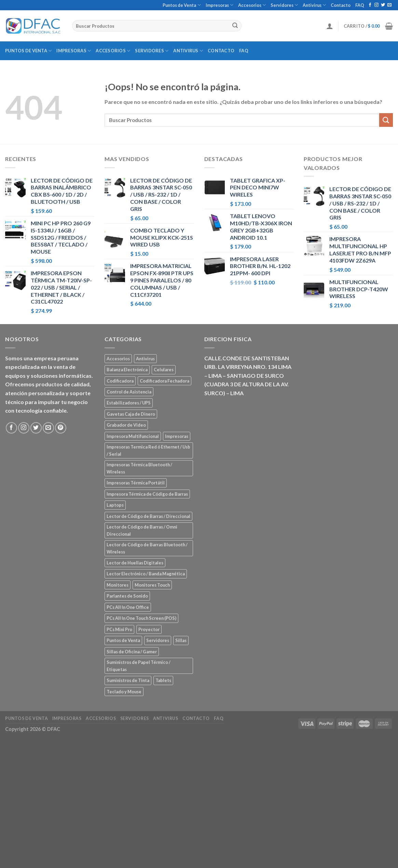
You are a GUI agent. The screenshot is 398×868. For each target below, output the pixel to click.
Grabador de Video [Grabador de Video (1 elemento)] (126, 425)
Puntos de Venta (182, 5)
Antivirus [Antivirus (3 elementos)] (145, 359)
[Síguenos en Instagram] (376, 5)
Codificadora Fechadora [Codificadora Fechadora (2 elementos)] (164, 381)
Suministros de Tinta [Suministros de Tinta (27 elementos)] (128, 680)
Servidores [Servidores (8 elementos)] (158, 640)
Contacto (341, 5)
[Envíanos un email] (389, 5)
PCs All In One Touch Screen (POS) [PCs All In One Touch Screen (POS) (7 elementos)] (141, 618)
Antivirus (314, 5)
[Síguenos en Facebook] (370, 5)
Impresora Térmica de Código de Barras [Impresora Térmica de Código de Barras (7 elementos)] (147, 494)
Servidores (284, 5)
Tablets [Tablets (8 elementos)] (163, 680)
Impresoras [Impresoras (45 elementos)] (177, 436)
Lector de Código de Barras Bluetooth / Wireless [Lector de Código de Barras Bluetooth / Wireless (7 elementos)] (147, 548)
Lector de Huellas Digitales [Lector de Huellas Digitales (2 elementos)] (135, 563)
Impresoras (219, 5)
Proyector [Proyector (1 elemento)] (149, 629)
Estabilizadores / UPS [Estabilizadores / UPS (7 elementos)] (129, 403)
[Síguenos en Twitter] (383, 5)
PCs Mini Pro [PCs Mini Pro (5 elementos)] (119, 629)
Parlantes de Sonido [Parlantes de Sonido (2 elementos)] (127, 596)
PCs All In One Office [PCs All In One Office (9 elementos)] (128, 607)
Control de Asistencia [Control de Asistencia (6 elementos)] (129, 392)
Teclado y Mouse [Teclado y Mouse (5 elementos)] (124, 692)
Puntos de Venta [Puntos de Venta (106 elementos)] (123, 640)
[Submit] (235, 26)
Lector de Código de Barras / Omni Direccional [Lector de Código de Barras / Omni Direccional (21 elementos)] (142, 530)
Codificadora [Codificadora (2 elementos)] (120, 381)
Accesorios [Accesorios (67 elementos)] (118, 359)
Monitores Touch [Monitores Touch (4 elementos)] (152, 585)
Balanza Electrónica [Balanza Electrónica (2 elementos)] (127, 370)
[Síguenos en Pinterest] (61, 428)
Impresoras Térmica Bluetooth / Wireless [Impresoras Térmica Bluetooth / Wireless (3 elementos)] (139, 468)
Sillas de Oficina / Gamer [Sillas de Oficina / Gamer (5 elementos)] (132, 652)
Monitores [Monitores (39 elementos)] (118, 585)
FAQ (360, 5)
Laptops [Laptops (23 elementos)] (115, 505)
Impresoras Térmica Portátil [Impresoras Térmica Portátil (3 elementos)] (136, 483)
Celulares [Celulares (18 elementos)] (164, 370)
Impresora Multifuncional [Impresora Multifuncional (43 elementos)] (133, 436)
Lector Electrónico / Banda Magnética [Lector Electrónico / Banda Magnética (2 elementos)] (146, 574)
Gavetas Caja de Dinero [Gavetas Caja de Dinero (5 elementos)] (131, 414)
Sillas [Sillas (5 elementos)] (181, 640)
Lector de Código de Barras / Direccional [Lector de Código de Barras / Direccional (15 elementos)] (148, 516)
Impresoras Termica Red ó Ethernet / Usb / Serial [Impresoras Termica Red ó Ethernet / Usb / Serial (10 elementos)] (148, 450)
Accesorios (252, 5)
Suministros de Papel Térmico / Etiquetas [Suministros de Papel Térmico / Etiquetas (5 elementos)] (139, 666)
